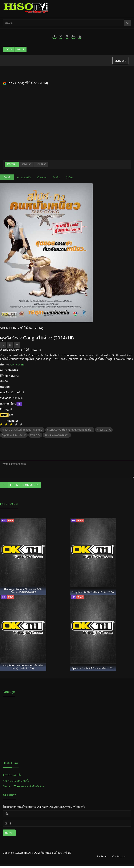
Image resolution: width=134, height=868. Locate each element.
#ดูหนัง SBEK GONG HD (14, 435)
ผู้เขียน (70, 177)
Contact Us (119, 856)
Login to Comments (19, 485)
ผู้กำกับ (56, 177)
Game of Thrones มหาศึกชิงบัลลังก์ (24, 786)
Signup (20, 49)
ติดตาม (9, 833)
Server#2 (27, 164)
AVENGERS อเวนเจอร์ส (16, 781)
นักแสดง (42, 177)
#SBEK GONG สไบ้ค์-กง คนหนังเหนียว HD (22, 430)
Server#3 (41, 164)
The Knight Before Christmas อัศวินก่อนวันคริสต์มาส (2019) (23, 591)
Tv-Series (102, 856)
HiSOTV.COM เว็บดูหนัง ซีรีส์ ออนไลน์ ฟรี (48, 853)
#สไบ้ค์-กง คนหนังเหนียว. (57, 435)
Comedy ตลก (18, 364)
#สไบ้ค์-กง (35, 435)
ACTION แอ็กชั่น (12, 775)
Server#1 (12, 164)
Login (8, 49)
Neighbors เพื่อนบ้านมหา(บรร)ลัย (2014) (93, 592)
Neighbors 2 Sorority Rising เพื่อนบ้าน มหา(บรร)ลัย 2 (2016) (23, 667)
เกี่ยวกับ (7, 177)
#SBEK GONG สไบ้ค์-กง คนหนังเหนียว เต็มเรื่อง (70, 430)
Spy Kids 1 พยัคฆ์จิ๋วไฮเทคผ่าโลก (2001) (93, 668)
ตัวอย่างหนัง (24, 177)
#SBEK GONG (104, 430)
